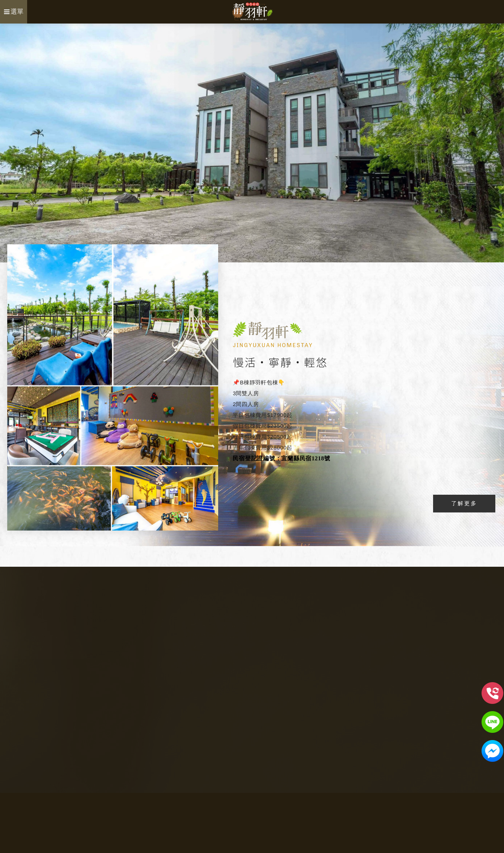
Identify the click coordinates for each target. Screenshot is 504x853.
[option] (252, 143)
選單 (14, 12)
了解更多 (464, 503)
